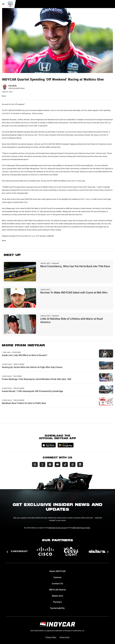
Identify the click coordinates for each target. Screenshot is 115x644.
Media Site (58, 596)
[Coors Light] (71, 551)
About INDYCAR (57, 571)
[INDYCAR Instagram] (35, 464)
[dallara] (97, 551)
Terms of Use (64, 637)
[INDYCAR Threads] (73, 464)
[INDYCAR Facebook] (50, 464)
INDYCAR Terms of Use (57, 528)
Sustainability (57, 608)
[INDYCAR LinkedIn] (80, 464)
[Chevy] (19, 551)
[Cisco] (45, 551)
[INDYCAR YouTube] (57, 464)
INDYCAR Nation (58, 590)
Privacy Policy (51, 637)
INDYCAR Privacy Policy (81, 528)
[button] (7, 552)
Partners (58, 602)
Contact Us (57, 583)
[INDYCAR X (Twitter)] (42, 464)
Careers (57, 577)
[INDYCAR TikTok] (65, 464)
